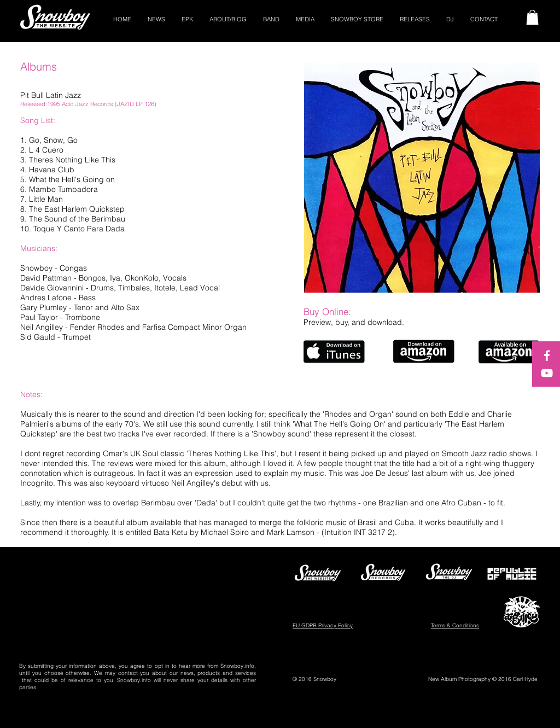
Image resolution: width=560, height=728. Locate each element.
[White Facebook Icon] (547, 356)
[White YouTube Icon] (547, 373)
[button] (532, 17)
